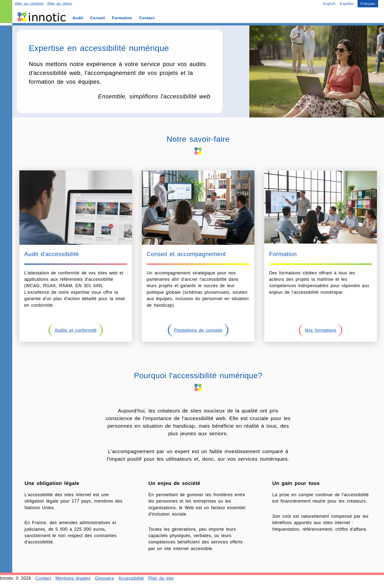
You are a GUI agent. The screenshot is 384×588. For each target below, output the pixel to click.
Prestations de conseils (198, 330)
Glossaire (104, 578)
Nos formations (321, 330)
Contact (43, 578)
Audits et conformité (76, 330)
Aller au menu (59, 3)
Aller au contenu (29, 3)
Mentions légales (73, 578)
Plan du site (161, 578)
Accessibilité (131, 578)
